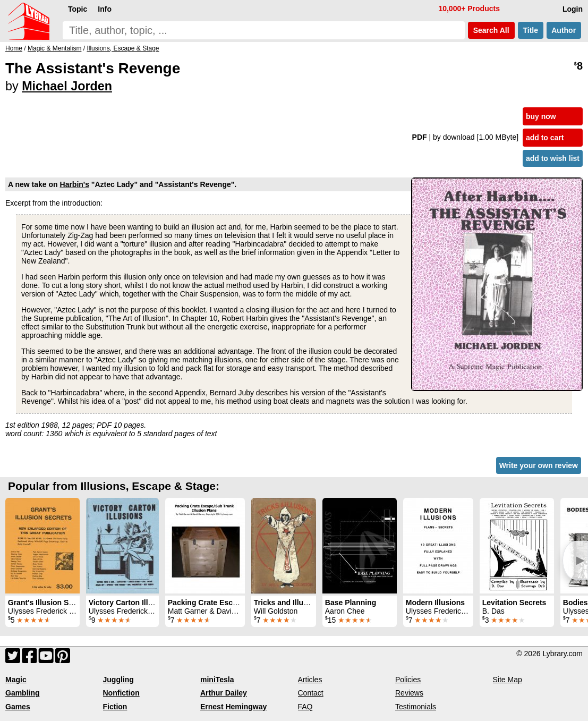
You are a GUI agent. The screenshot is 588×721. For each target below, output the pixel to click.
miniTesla (217, 680)
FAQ (305, 707)
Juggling (118, 680)
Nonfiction (121, 693)
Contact (311, 693)
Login (573, 9)
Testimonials (416, 707)
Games (18, 707)
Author (564, 30)
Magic (16, 680)
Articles (310, 680)
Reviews (409, 693)
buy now (541, 116)
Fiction (115, 707)
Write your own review (539, 465)
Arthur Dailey (224, 693)
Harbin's (75, 184)
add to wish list (553, 158)
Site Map (508, 680)
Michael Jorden (67, 86)
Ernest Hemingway (233, 707)
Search (491, 30)
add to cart (545, 138)
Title (531, 30)
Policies (408, 680)
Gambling (23, 693)
